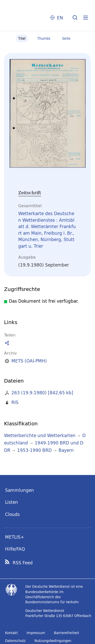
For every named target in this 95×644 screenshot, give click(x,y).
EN (60, 18)
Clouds (12, 514)
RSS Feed (23, 563)
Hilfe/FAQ (15, 549)
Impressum (36, 633)
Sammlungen (20, 490)
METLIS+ (15, 537)
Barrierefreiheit (66, 633)
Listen (12, 502)
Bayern (66, 450)
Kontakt (11, 633)
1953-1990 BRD (34, 450)
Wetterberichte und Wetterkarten (40, 435)
